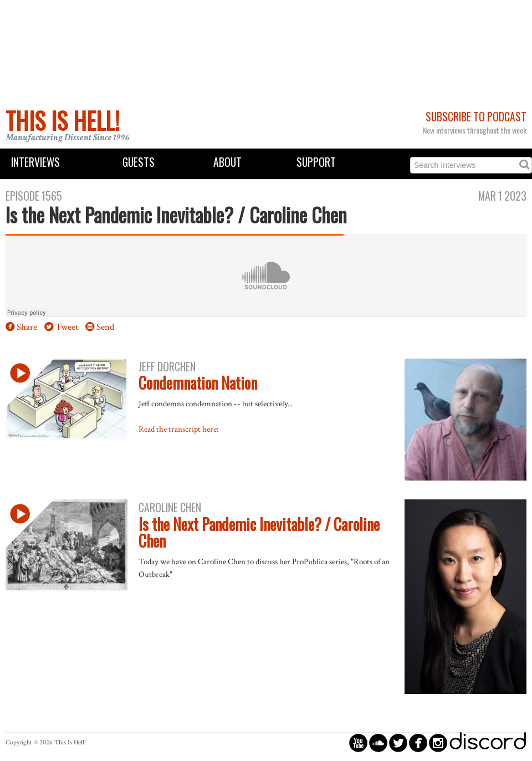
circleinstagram (438, 742)
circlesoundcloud (378, 742)
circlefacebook (418, 742)
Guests (139, 162)
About (227, 162)
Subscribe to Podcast (476, 117)
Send (105, 327)
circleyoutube (358, 742)
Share (27, 327)
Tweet (67, 327)
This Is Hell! (63, 120)
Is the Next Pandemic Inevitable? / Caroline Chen (259, 533)
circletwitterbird (398, 742)
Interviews (35, 162)
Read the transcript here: (178, 429)
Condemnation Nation (198, 383)
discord (488, 742)
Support (316, 162)
